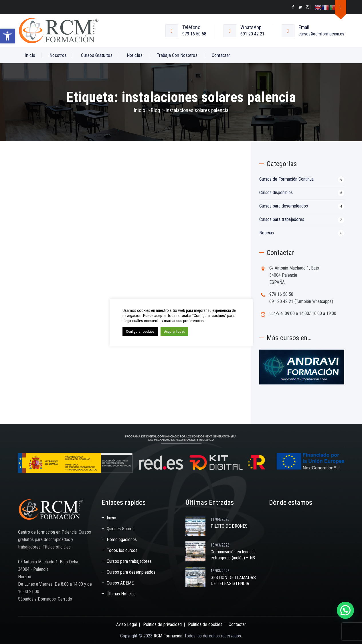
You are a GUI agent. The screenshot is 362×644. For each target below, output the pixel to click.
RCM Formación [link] (168, 636)
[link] (7, 36)
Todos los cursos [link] (122, 550)
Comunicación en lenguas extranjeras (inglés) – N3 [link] (233, 555)
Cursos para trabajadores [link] (282, 219)
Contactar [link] (221, 55)
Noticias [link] (135, 55)
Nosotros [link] (58, 55)
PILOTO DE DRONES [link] (229, 526)
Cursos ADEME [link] (120, 583)
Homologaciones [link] (122, 540)
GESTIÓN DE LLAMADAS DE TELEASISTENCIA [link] (233, 581)
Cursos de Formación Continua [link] (286, 179)
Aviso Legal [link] (126, 624)
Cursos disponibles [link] (276, 193)
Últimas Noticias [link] (121, 594)
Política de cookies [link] (205, 624)
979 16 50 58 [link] (194, 34)
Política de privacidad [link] (162, 624)
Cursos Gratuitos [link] (97, 55)
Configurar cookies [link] (140, 331)
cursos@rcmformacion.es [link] (321, 34)
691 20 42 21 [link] (252, 34)
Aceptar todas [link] (174, 331)
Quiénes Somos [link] (121, 529)
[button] (345, 610)
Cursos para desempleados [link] (284, 206)
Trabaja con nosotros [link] (177, 55)
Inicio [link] (30, 55)
